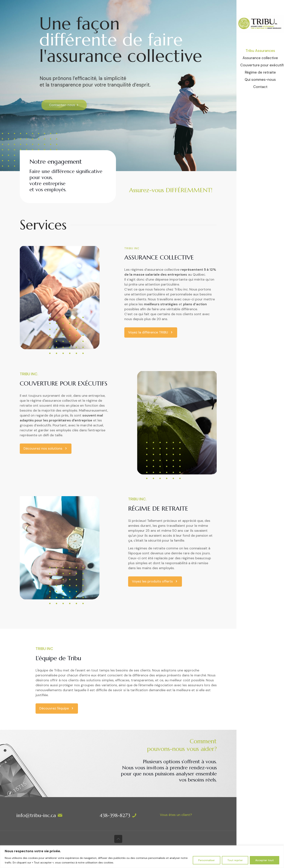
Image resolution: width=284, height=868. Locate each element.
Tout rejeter (235, 860)
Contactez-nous (71, 105)
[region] (142, 857)
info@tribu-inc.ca (36, 815)
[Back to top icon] (118, 839)
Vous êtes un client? (176, 815)
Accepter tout (265, 860)
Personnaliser (207, 860)
